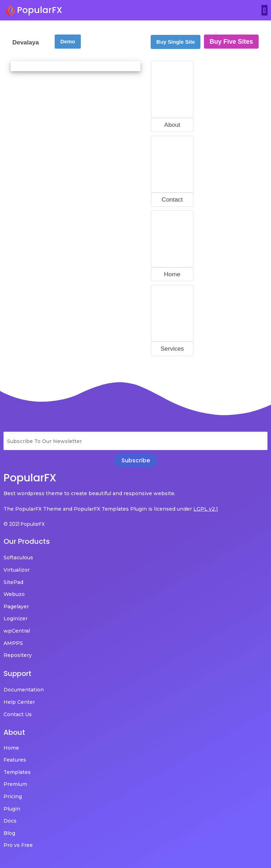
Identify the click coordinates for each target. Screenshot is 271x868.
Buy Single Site (176, 42)
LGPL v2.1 (206, 509)
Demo (68, 41)
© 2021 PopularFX (24, 524)
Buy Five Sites (231, 42)
